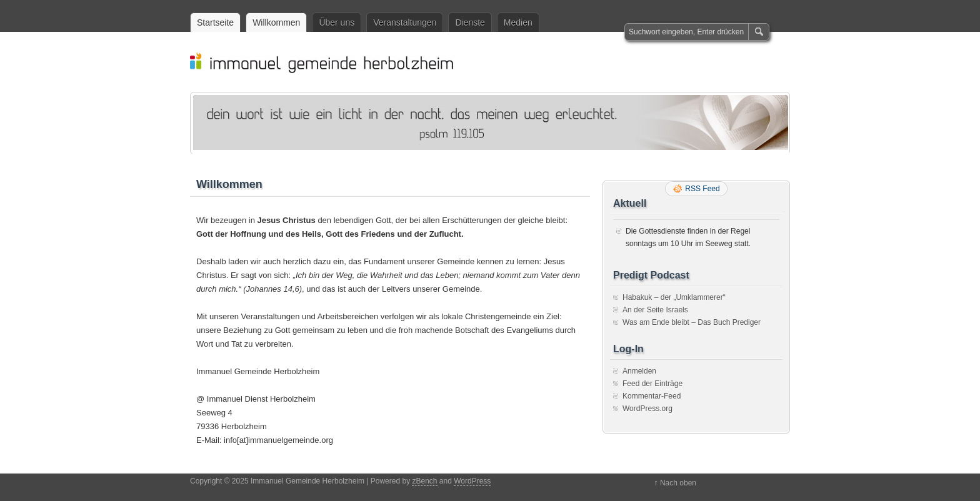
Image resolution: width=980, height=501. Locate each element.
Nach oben (678, 483)
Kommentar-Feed (652, 396)
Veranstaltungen (405, 22)
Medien (518, 22)
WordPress (472, 481)
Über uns (337, 22)
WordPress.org (647, 409)
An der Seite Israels (655, 310)
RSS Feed (702, 189)
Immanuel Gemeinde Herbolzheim (496, 62)
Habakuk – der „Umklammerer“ (674, 297)
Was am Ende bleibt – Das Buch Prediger (692, 322)
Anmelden (639, 371)
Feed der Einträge (652, 384)
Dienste (470, 22)
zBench (424, 481)
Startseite (215, 22)
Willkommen (276, 22)
